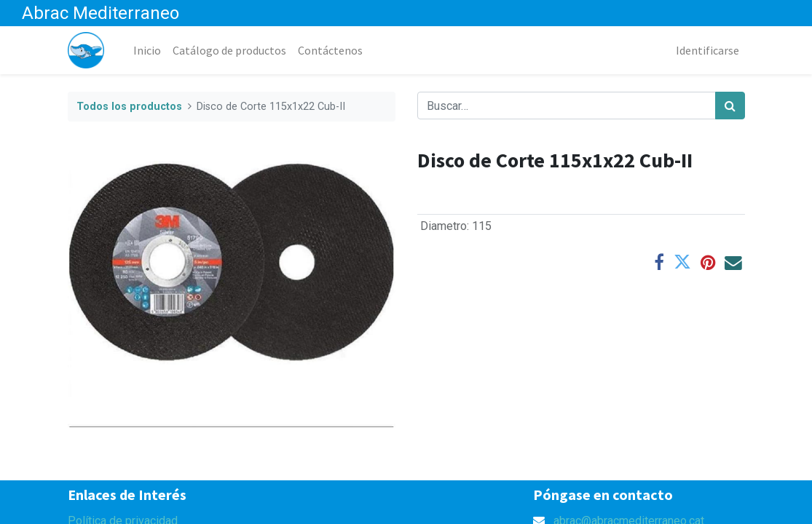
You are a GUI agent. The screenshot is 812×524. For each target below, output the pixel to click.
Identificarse (707, 50)
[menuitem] (147, 50)
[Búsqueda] (730, 106)
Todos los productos (129, 107)
